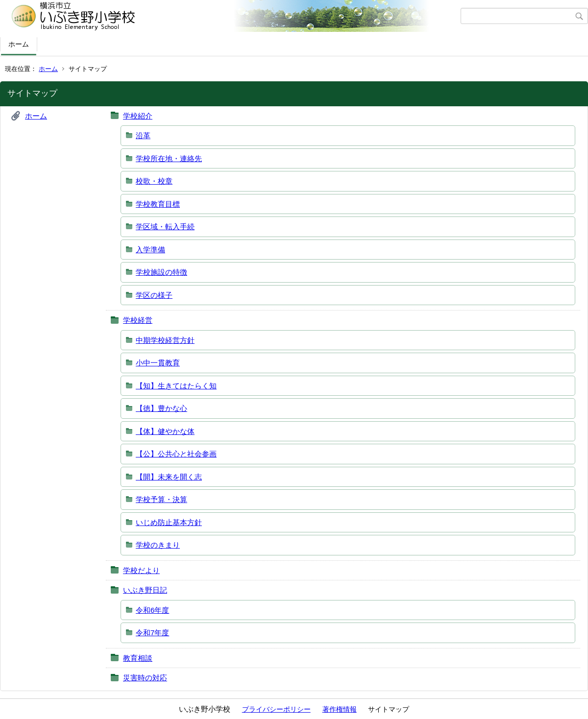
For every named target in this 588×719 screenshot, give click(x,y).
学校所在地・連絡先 (169, 158)
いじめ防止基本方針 (169, 522)
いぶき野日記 (145, 590)
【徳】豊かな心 (161, 408)
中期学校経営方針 (165, 340)
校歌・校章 (154, 181)
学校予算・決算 (161, 499)
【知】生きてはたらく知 (176, 386)
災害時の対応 (145, 678)
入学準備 (150, 250)
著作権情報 (340, 709)
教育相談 (138, 658)
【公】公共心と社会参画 (176, 454)
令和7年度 (152, 633)
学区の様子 (154, 295)
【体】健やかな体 (165, 431)
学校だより (141, 570)
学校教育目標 (158, 204)
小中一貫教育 (158, 363)
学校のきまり (158, 545)
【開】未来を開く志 (169, 477)
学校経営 (138, 320)
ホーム (19, 44)
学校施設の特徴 (161, 272)
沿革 (143, 135)
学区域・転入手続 (165, 227)
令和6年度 (152, 610)
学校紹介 (138, 116)
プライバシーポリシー (276, 709)
